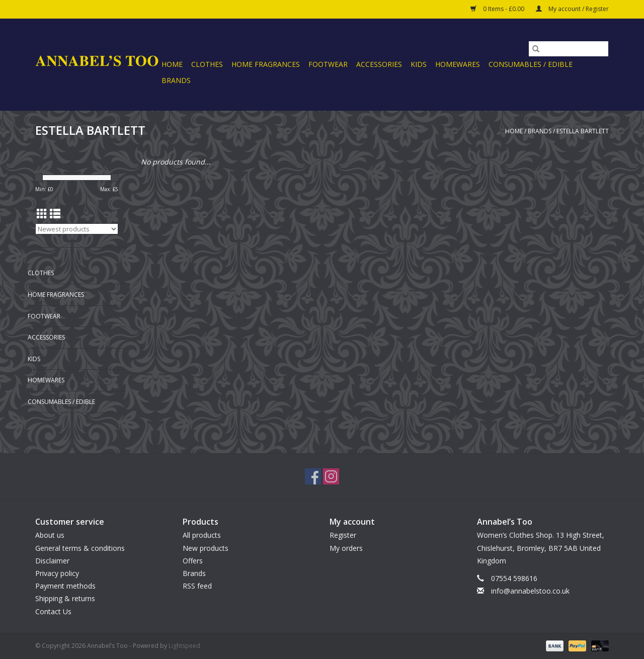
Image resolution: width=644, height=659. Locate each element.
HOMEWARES (458, 64)
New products (206, 548)
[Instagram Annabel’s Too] (331, 476)
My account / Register (572, 9)
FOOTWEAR (328, 64)
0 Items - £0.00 (498, 9)
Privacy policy (57, 573)
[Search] (569, 49)
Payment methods (65, 586)
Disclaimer (52, 561)
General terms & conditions (80, 548)
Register (343, 535)
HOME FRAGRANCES (266, 64)
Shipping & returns (65, 598)
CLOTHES (207, 64)
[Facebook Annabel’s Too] (313, 476)
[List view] (55, 214)
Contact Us (53, 611)
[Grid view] (42, 214)
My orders (346, 548)
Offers (193, 561)
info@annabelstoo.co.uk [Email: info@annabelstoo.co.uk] (530, 591)
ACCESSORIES (379, 64)
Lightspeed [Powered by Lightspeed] (184, 646)
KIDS (419, 64)
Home (172, 64)
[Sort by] (77, 229)
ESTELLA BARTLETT (583, 131)
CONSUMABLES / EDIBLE (531, 64)
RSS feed (197, 586)
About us (50, 535)
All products (202, 535)
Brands (176, 80)
